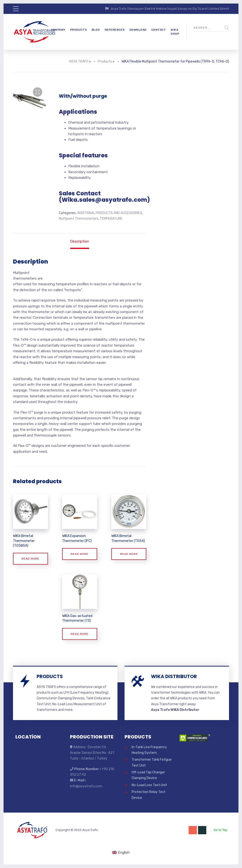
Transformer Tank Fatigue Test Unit (152, 762)
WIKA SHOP (175, 32)
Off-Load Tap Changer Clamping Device (148, 775)
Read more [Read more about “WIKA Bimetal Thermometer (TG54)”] (129, 554)
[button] (38, 92)
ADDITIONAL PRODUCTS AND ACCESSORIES (110, 213)
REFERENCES (115, 30)
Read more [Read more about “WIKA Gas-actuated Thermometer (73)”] (80, 634)
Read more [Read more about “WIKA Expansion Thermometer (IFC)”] (80, 554)
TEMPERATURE (111, 219)
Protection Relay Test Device (149, 795)
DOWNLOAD (138, 30)
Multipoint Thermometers (79, 219)
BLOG (96, 30)
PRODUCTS (79, 30)
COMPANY (58, 30)
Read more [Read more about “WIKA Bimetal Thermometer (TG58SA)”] (30, 559)
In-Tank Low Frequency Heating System (149, 750)
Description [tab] (80, 241)
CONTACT (159, 30)
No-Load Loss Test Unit (149, 785)
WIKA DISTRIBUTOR (174, 676)
